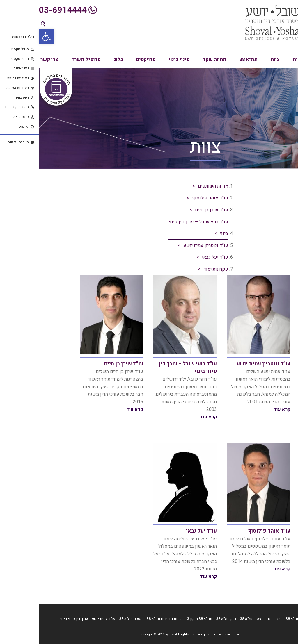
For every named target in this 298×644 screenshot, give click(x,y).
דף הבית (271, 619)
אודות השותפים (174, 186)
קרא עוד (243, 409)
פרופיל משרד (47, 60)
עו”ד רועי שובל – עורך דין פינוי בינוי (159, 228)
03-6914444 (24, 10)
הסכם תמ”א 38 (92, 619)
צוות (236, 60)
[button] (8, 37)
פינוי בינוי (140, 60)
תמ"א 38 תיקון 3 (161, 619)
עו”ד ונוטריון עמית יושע (167, 245)
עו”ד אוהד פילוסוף (171, 198)
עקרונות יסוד (177, 269)
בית (258, 60)
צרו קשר (10, 60)
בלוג (79, 60)
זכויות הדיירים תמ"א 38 (126, 619)
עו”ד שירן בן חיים (173, 210)
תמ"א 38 (210, 60)
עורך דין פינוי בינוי (35, 619)
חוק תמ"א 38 (187, 619)
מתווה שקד (176, 60)
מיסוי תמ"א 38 (212, 619)
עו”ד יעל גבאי (176, 257)
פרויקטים (107, 60)
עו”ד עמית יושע (65, 619)
